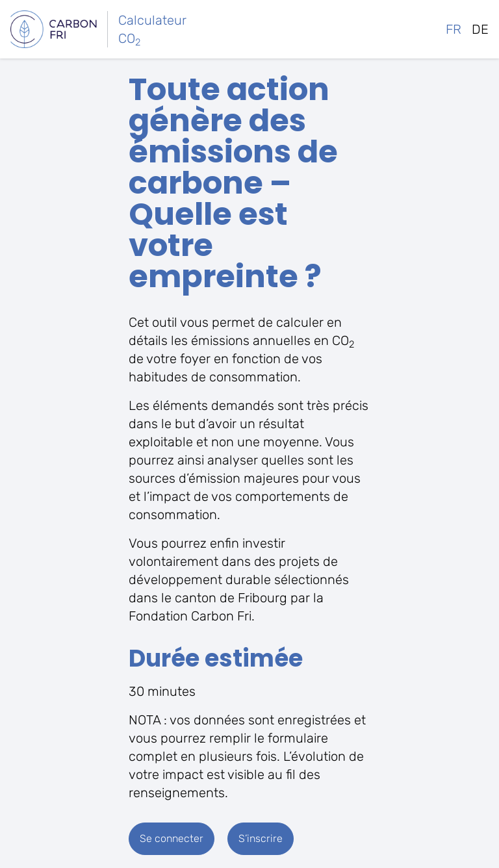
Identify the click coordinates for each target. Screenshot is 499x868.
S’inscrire (261, 838)
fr (454, 29)
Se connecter (172, 838)
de (480, 29)
